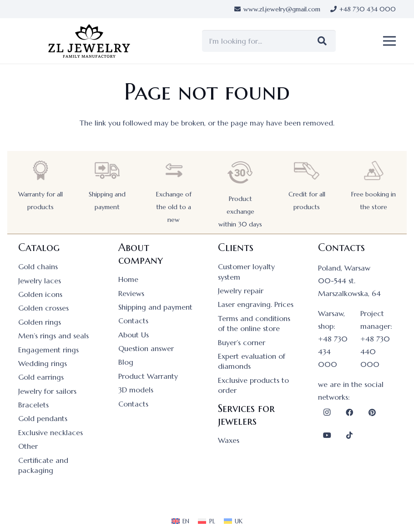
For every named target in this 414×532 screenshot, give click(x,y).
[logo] (89, 41)
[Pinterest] (372, 412)
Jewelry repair (241, 291)
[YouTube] (327, 435)
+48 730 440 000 (375, 351)
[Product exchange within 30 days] (240, 173)
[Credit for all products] (307, 170)
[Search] (322, 41)
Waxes (229, 440)
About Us (134, 335)
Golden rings (40, 322)
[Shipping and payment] (107, 170)
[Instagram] (327, 412)
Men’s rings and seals (53, 336)
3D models (136, 390)
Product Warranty (148, 376)
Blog (126, 362)
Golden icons (40, 294)
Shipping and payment (155, 307)
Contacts (133, 321)
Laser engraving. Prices (256, 304)
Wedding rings (43, 363)
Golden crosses (43, 308)
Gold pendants (43, 418)
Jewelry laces (40, 281)
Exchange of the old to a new (174, 207)
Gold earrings (41, 377)
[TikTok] (349, 435)
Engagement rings (48, 350)
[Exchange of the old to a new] (174, 170)
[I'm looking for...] (269, 41)
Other (28, 446)
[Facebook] (349, 412)
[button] (389, 41)
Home (128, 279)
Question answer (146, 348)
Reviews (131, 293)
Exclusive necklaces (50, 432)
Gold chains (38, 266)
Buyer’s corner (242, 342)
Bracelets (33, 405)
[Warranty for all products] (40, 170)
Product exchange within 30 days (240, 211)
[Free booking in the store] (374, 170)
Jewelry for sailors (47, 391)
